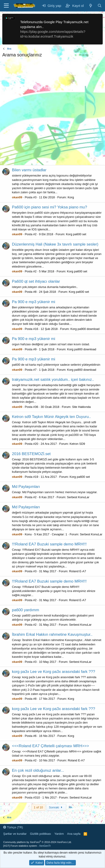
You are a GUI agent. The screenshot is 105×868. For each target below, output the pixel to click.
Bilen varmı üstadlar (29, 170)
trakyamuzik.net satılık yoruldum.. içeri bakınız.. (53, 380)
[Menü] (6, 6)
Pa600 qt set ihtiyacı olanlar (36, 281)
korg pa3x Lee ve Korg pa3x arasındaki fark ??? (54, 672)
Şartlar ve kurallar (15, 834)
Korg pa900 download (85, 329)
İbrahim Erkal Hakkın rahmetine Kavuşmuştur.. (52, 634)
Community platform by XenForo (37, 842)
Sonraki (56, 807)
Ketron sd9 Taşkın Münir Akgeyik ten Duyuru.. (51, 417)
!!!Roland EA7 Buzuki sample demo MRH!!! (49, 544)
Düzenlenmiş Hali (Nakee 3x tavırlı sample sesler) (55, 244)
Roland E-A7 (78, 571)
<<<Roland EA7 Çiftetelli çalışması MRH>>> (50, 746)
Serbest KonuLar (78, 497)
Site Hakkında (81, 407)
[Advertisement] (52, 113)
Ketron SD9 (77, 444)
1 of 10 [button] (38, 807)
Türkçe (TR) (13, 827)
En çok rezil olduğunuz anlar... (38, 770)
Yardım (59, 834)
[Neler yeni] (90, 6)
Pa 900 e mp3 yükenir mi (34, 302)
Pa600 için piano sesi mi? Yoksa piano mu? (50, 207)
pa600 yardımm (26, 610)
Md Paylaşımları (26, 487)
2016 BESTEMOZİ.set (31, 454)
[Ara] (100, 6)
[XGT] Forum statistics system (27, 846)
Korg (71, 197)
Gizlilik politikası (40, 834)
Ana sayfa (74, 834)
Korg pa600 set (76, 234)
